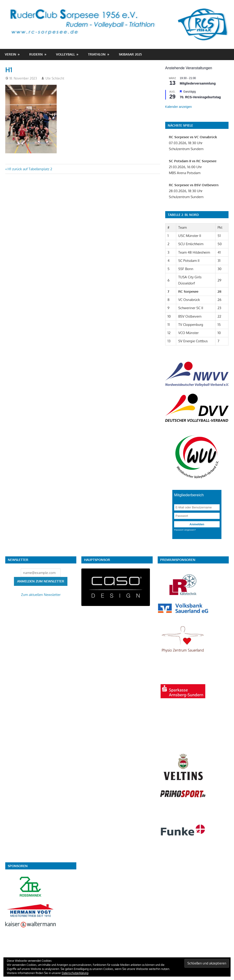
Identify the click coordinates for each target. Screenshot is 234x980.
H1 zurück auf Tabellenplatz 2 (30, 169)
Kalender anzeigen (179, 107)
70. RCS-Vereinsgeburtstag (200, 97)
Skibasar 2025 (130, 54)
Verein (11, 54)
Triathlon (97, 54)
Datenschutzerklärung (75, 973)
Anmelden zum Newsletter (41, 581)
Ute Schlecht (55, 78)
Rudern (36, 54)
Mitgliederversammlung (198, 83)
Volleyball (65, 54)
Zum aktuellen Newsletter (41, 595)
